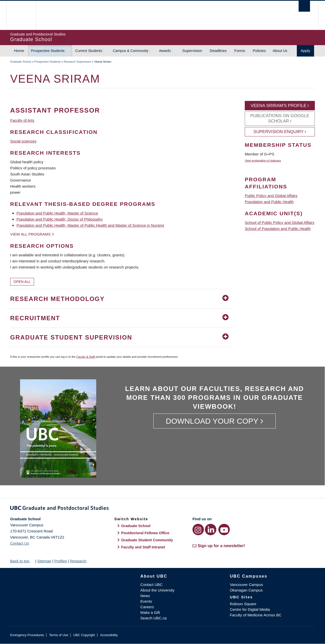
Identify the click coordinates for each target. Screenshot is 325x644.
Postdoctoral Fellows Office (145, 533)
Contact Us (20, 543)
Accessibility (109, 635)
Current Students (89, 51)
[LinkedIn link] (211, 530)
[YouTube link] (224, 530)
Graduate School (21, 62)
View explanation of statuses (263, 160)
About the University (157, 590)
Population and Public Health (269, 202)
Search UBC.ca (153, 618)
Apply (305, 51)
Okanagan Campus (246, 590)
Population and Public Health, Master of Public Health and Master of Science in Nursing (90, 225)
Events (146, 601)
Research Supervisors (77, 62)
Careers (147, 607)
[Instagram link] (198, 530)
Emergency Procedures (27, 635)
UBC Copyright (84, 635)
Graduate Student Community (147, 540)
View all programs (30, 234)
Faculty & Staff (86, 357)
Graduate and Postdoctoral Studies (162, 509)
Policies (259, 51)
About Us (280, 51)
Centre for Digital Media (250, 609)
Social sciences (23, 141)
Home (19, 51)
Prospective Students (48, 51)
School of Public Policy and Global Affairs (280, 222)
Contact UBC (152, 585)
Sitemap (44, 561)
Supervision (192, 51)
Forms (240, 51)
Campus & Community (131, 51)
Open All (22, 282)
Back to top (22, 561)
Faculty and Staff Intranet (143, 547)
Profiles (61, 561)
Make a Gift (150, 612)
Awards (165, 51)
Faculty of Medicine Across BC (256, 615)
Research (78, 561)
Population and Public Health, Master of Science (57, 213)
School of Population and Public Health (278, 229)
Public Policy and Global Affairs (271, 196)
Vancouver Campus (246, 585)
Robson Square (243, 604)
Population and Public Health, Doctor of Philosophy (60, 219)
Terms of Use (59, 635)
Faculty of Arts (22, 120)
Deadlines (218, 51)
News (145, 596)
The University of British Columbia (21, 15)
